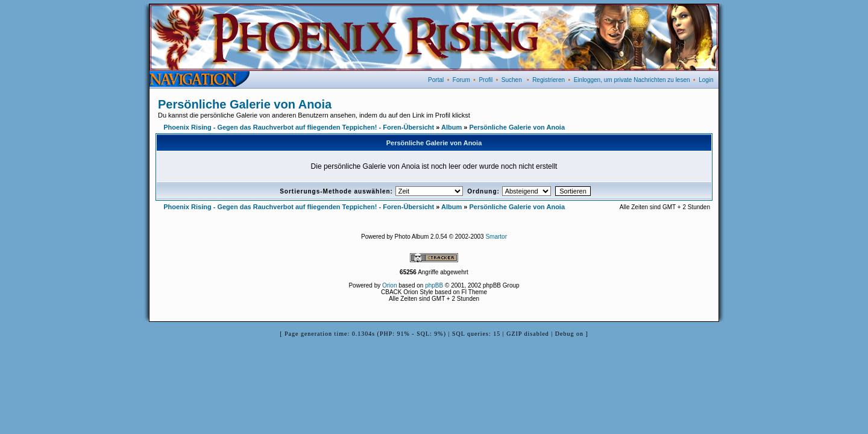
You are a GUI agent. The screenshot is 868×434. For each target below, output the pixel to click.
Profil (486, 80)
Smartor (496, 237)
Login (706, 80)
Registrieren (549, 80)
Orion (389, 285)
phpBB (434, 285)
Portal (436, 80)
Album (451, 127)
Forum (461, 80)
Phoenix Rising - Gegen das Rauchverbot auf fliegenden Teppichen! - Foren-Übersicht (299, 127)
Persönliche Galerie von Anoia (245, 104)
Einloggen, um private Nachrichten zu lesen (632, 80)
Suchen (512, 80)
